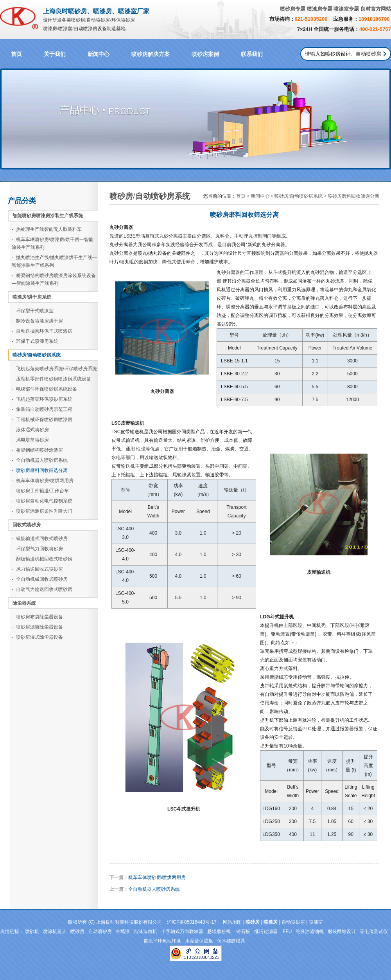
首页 (16, 54)
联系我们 (252, 54)
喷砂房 (77, 931)
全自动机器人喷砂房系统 (154, 889)
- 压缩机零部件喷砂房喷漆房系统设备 (51, 379)
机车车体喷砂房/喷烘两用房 (157, 877)
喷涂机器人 (55, 931)
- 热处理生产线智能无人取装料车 (47, 229)
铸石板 (243, 931)
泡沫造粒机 (145, 931)
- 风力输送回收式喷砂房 (37, 569)
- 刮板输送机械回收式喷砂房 (42, 559)
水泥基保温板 (199, 941)
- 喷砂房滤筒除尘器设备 (37, 627)
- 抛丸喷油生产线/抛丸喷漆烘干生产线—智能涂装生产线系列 (54, 261)
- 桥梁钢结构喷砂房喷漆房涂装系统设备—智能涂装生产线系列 (54, 279)
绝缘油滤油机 (310, 931)
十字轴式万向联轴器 (182, 931)
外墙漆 (123, 931)
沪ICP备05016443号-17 (192, 922)
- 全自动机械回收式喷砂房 (40, 579)
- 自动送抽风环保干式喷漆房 (42, 331)
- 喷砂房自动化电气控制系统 (42, 501)
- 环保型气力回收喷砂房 (37, 549)
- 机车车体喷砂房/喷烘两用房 (43, 481)
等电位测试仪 (374, 931)
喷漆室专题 (346, 9)
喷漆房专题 (320, 9)
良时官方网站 (376, 9)
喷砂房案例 (205, 54)
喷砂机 (32, 931)
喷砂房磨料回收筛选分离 (353, 196)
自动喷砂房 (293, 922)
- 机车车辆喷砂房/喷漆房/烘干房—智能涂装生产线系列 (53, 243)
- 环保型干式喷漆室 (33, 311)
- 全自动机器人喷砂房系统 (40, 460)
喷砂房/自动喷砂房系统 (37, 355)
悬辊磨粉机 (220, 931)
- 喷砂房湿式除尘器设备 (37, 637)
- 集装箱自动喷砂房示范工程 (42, 409)
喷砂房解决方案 (151, 54)
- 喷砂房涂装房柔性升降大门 (42, 511)
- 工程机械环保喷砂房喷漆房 (42, 420)
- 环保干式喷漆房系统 (35, 341)
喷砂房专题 (293, 9)
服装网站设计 (342, 931)
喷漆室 (316, 922)
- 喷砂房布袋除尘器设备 (37, 617)
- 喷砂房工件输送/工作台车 (40, 491)
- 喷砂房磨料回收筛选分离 (40, 470)
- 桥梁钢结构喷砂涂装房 (37, 450)
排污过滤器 (266, 931)
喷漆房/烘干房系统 (32, 297)
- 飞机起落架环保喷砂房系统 (42, 399)
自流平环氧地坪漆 (162, 941)
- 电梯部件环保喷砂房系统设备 (44, 389)
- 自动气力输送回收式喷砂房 (42, 589)
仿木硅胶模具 (231, 941)
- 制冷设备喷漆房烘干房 (37, 321)
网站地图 (232, 922)
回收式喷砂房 (27, 525)
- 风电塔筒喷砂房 (30, 440)
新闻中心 (99, 54)
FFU (287, 931)
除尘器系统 (24, 603)
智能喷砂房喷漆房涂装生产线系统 (48, 216)
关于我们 (55, 54)
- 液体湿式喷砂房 (30, 430)
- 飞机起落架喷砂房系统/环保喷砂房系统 (54, 369)
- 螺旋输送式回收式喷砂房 (40, 539)
